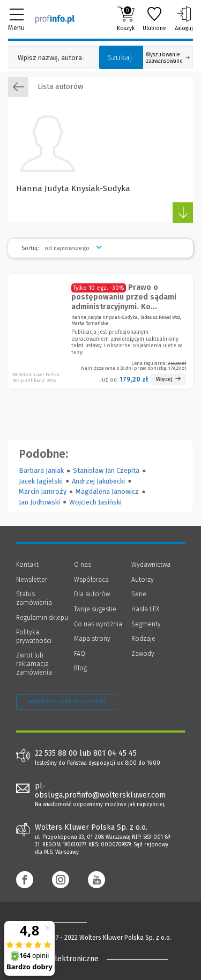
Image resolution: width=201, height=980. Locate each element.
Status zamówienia (34, 598)
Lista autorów (46, 87)
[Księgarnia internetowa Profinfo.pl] (55, 19)
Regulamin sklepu (42, 618)
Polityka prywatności (34, 637)
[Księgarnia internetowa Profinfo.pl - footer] (59, 922)
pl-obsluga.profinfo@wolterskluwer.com (100, 791)
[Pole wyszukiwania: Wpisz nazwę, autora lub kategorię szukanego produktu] (51, 58)
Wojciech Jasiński (95, 502)
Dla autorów (92, 594)
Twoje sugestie (95, 609)
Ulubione (154, 19)
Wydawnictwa (151, 565)
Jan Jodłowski (39, 502)
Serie (139, 594)
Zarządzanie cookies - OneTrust (66, 701)
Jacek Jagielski (41, 481)
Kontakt (27, 565)
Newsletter (32, 580)
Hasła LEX (145, 609)
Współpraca (91, 580)
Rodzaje (143, 639)
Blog (80, 668)
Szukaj (120, 57)
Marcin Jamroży (43, 491)
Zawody (143, 654)
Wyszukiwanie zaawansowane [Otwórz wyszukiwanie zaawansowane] (168, 58)
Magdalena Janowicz (107, 491)
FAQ (80, 654)
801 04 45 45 (115, 754)
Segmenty (146, 624)
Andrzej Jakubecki (98, 481)
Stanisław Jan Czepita (106, 470)
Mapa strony (92, 639)
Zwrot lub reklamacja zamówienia (34, 664)
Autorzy (143, 580)
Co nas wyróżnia (98, 624)
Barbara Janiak (41, 470)
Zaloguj (184, 19)
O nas (83, 565)
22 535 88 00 (56, 754)
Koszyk (126, 19)
